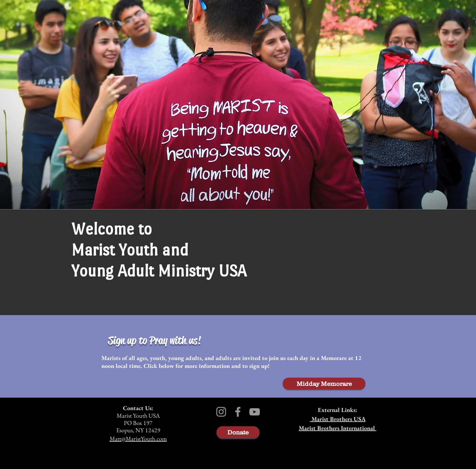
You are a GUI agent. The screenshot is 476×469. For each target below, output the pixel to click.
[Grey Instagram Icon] (221, 412)
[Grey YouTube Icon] (255, 412)
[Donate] (238, 432)
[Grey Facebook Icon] (238, 412)
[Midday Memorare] (324, 384)
